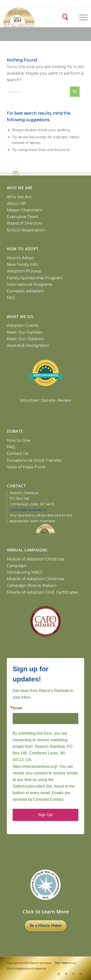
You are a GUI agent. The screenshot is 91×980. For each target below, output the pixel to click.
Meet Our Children (25, 339)
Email (17, 708)
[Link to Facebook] (66, 974)
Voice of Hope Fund (26, 467)
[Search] (65, 16)
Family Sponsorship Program (35, 278)
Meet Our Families (25, 332)
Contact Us (17, 454)
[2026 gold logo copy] (25, 17)
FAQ (11, 298)
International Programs (29, 285)
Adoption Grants (23, 325)
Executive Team (22, 217)
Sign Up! (45, 815)
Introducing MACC (25, 572)
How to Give (19, 440)
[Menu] (81, 17)
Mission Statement (25, 210)
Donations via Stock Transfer (34, 460)
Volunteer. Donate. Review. (46, 400)
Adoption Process (24, 271)
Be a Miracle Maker (45, 926)
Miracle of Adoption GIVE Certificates (42, 592)
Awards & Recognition (28, 345)
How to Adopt (20, 258)
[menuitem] (83, 17)
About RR (16, 204)
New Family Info (22, 265)
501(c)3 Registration (26, 230)
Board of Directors (25, 223)
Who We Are (19, 197)
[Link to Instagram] (73, 974)
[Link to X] (59, 974)
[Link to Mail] (81, 974)
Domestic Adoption (25, 291)
